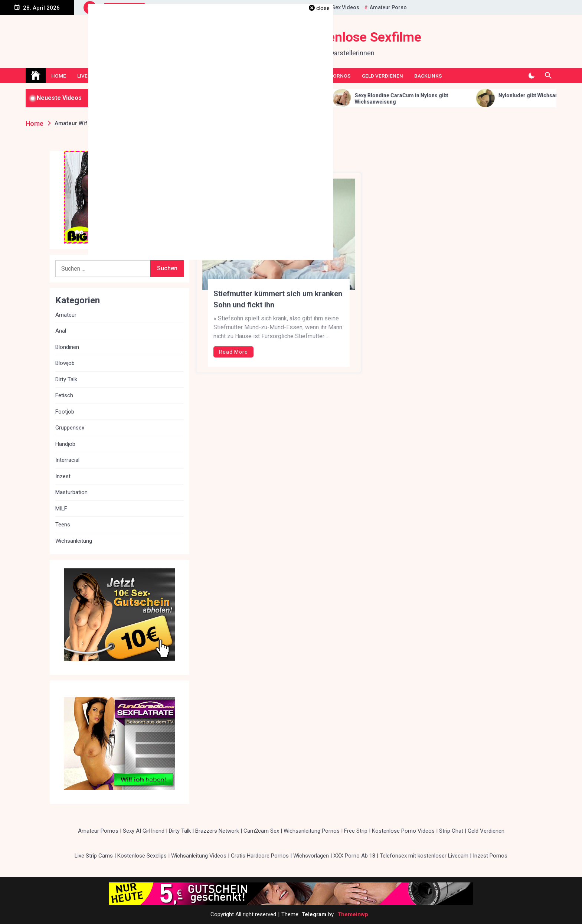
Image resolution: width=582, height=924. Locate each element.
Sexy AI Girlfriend (144, 831)
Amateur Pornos (98, 831)
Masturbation (71, 492)
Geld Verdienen (382, 76)
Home (59, 76)
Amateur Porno (388, 7)
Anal (61, 331)
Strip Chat (451, 831)
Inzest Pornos (490, 856)
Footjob (65, 412)
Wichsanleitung (74, 541)
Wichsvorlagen (311, 856)
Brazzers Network (217, 831)
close (323, 8)
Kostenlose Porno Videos (403, 831)
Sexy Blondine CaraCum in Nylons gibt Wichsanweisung (417, 99)
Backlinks (428, 76)
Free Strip (356, 831)
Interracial (67, 460)
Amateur (66, 315)
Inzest (63, 476)
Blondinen (67, 347)
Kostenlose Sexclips (142, 856)
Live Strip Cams (94, 856)
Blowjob (65, 363)
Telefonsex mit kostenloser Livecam (424, 856)
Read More (233, 352)
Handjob (65, 444)
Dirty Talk (66, 379)
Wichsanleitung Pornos (312, 831)
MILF (61, 509)
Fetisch (64, 395)
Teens (63, 525)
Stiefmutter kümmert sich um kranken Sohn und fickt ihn (278, 299)
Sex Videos (346, 7)
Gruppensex (70, 428)
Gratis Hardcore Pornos (260, 856)
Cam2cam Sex (261, 831)
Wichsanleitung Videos (199, 856)
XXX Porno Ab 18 (354, 856)
